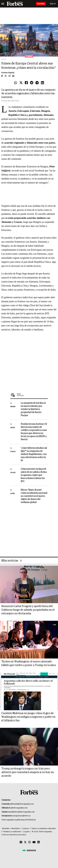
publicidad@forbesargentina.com (22, 804)
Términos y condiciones (12, 832)
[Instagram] (30, 842)
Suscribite (41, 4)
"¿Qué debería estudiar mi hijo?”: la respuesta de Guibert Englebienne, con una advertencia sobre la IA (34, 454)
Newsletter (16, 829)
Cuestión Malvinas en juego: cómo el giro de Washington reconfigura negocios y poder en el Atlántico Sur (28, 717)
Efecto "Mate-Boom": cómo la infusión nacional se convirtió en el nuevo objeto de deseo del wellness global (34, 496)
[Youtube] (34, 842)
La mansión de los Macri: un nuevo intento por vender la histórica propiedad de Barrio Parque (33, 409)
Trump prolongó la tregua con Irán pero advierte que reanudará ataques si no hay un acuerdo (28, 772)
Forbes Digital (8, 73)
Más (32, 395)
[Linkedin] (39, 842)
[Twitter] (25, 842)
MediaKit (6, 829)
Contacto (26, 829)
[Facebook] (21, 842)
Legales (27, 832)
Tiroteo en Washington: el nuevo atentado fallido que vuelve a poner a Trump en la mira (29, 663)
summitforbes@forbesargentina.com (21, 812)
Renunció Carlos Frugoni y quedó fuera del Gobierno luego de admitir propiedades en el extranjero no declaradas (28, 610)
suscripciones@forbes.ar (21, 816)
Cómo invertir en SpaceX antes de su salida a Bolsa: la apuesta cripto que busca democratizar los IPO (34, 475)
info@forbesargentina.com (18, 808)
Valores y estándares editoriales (44, 829)
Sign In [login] (53, 4)
